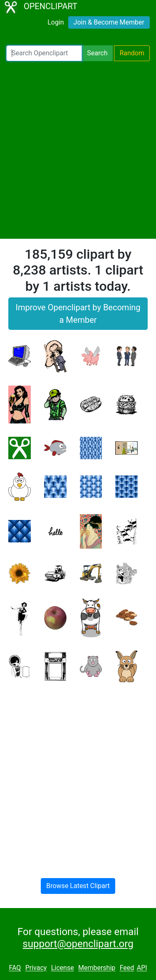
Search (97, 53)
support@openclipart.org (78, 944)
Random (132, 53)
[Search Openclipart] (44, 53)
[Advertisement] (78, 150)
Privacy (36, 968)
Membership (97, 968)
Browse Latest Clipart (78, 886)
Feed (127, 968)
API (142, 968)
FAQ (15, 968)
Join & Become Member (109, 22)
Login (56, 22)
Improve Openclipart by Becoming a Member (78, 314)
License (63, 968)
